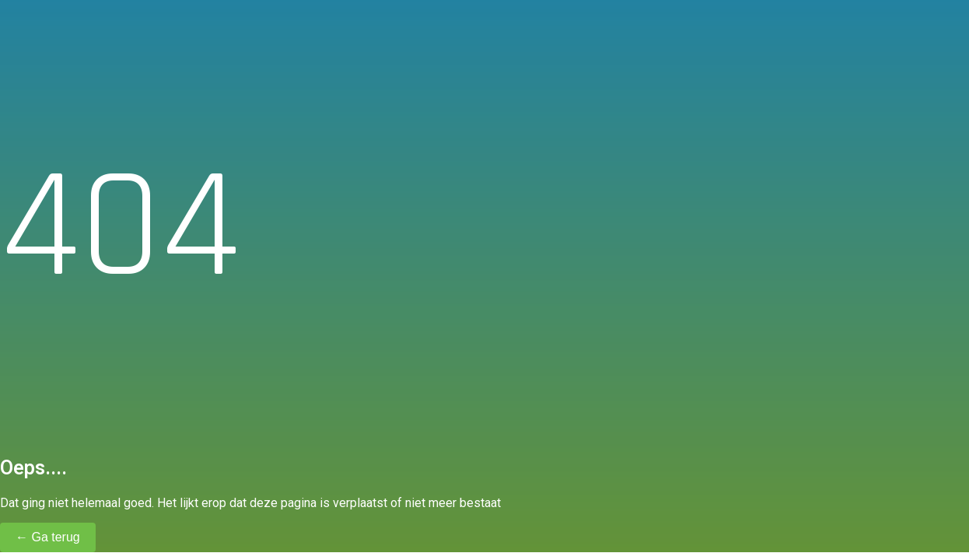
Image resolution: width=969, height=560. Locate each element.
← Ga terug (48, 537)
